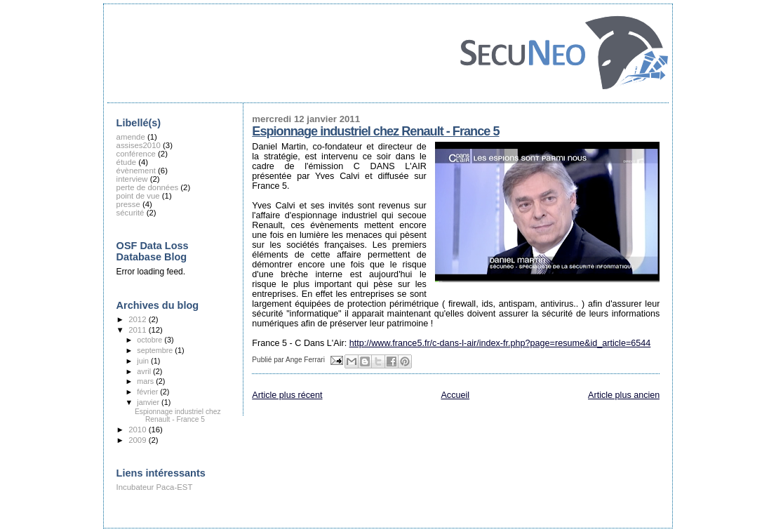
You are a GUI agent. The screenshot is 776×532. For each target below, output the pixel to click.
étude (126, 162)
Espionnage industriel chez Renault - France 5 (375, 131)
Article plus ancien (624, 395)
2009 (138, 440)
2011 (138, 330)
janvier (149, 402)
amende (131, 137)
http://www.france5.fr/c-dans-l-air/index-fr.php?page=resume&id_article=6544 (500, 343)
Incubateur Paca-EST (155, 487)
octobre (150, 340)
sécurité (131, 213)
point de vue (138, 196)
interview (132, 179)
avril (145, 371)
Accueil (455, 395)
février (148, 392)
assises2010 (139, 145)
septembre (156, 350)
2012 (138, 319)
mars (146, 381)
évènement (136, 171)
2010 (138, 430)
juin (144, 361)
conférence (136, 154)
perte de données (148, 187)
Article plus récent (287, 395)
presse (128, 204)
